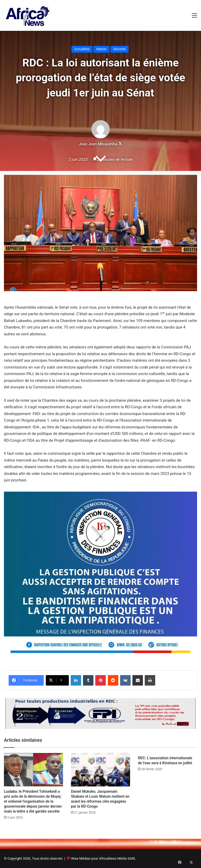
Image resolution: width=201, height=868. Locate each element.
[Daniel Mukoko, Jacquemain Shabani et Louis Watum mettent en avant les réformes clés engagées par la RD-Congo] (100, 770)
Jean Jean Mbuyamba (98, 144)
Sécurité (119, 49)
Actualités (82, 49)
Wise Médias (81, 858)
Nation (101, 49)
